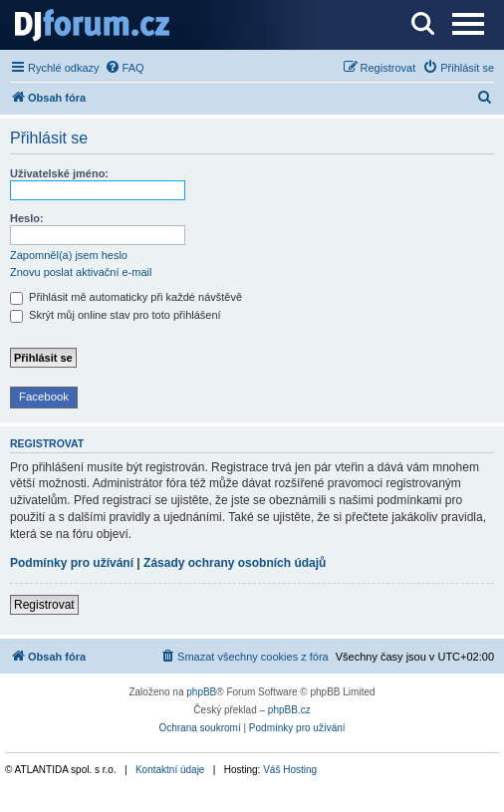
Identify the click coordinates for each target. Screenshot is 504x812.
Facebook (44, 397)
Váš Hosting (290, 770)
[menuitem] (125, 68)
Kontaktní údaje (170, 770)
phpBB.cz (289, 710)
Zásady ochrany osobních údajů (235, 563)
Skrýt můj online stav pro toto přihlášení (116, 315)
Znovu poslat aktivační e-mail (81, 272)
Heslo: (27, 218)
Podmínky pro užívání (72, 563)
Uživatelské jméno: (59, 173)
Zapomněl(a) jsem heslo (69, 255)
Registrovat (44, 605)
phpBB (201, 692)
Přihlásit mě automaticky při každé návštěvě (126, 297)
